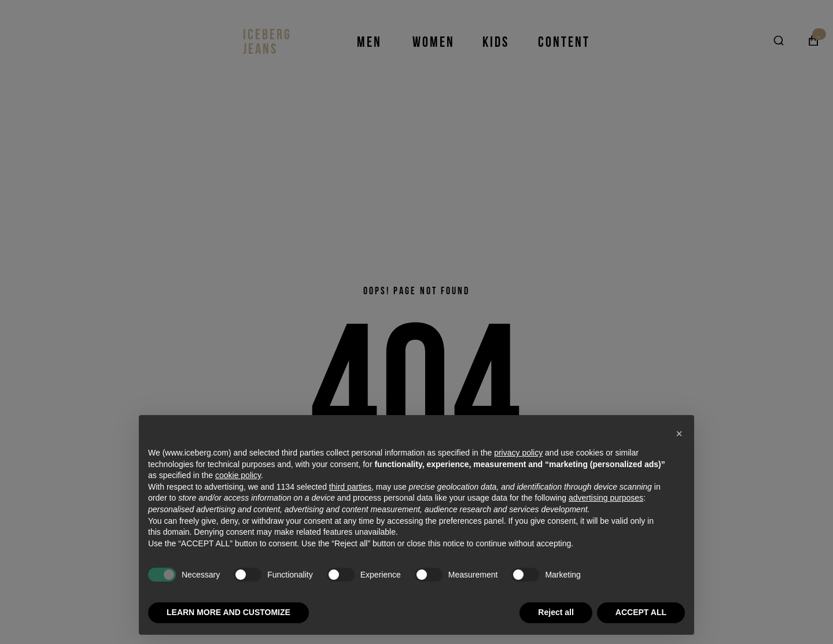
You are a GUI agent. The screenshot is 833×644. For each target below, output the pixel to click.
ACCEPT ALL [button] (641, 612)
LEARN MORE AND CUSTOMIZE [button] (228, 612)
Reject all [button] (556, 612)
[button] (679, 434)
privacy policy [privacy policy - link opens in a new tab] (518, 453)
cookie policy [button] (238, 475)
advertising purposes (606, 498)
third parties (350, 487)
